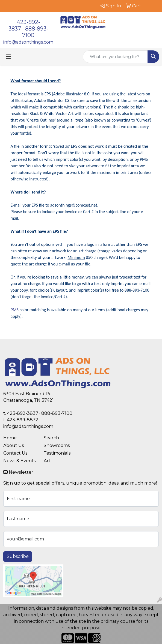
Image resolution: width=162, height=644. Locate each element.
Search (51, 438)
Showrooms (57, 445)
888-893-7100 (57, 413)
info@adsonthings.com (28, 42)
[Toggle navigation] (8, 57)
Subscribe (18, 556)
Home (10, 438)
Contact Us (15, 453)
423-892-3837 (23, 413)
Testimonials (57, 453)
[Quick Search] (115, 57)
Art (47, 461)
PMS (15, 310)
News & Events (19, 461)
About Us (14, 445)
